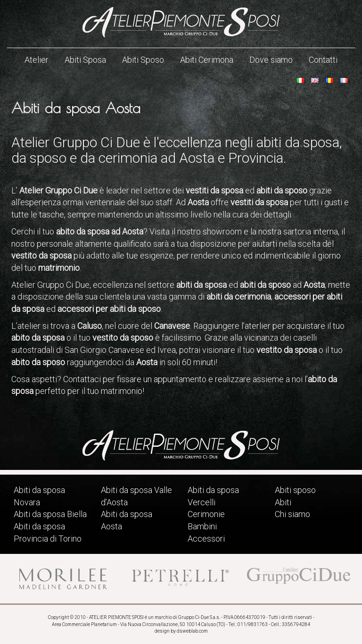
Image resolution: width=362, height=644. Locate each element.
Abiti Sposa (85, 60)
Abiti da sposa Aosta (127, 520)
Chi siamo (292, 514)
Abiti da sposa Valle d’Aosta (136, 496)
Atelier (37, 60)
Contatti (323, 60)
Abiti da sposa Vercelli (213, 496)
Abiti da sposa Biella (50, 514)
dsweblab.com (192, 631)
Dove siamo (271, 60)
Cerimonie (206, 514)
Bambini (202, 526)
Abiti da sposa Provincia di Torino (48, 532)
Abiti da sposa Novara (39, 496)
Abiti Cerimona (207, 60)
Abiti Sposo (143, 60)
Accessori (206, 539)
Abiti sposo (295, 490)
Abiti (283, 502)
